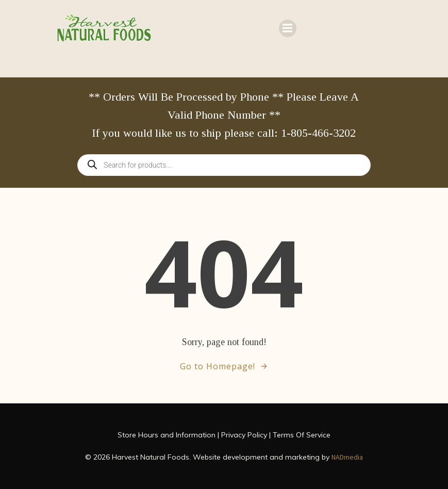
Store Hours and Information (167, 435)
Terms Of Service (302, 435)
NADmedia (347, 457)
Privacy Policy (244, 435)
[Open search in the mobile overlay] (224, 165)
